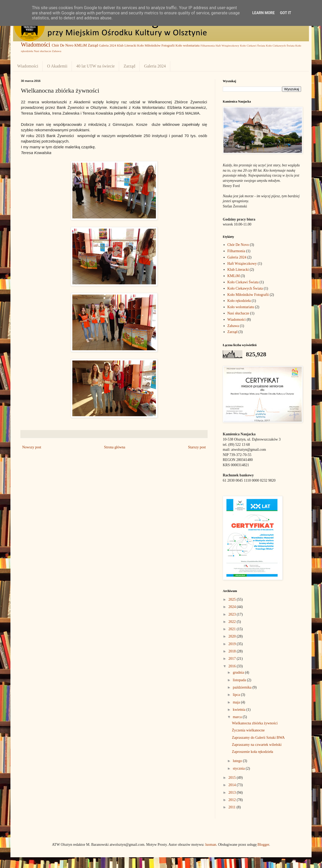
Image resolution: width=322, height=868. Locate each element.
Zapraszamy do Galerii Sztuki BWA (258, 738)
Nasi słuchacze (42, 51)
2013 (233, 793)
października (242, 687)
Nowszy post (32, 447)
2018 (233, 651)
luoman (211, 845)
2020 (233, 636)
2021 (233, 629)
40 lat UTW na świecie (95, 66)
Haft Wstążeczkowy (227, 46)
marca (238, 717)
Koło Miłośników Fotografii (156, 46)
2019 (233, 644)
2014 (233, 785)
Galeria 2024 (108, 46)
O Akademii (57, 66)
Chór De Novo (63, 45)
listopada (240, 680)
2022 (233, 622)
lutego (238, 761)
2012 (233, 800)
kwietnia (239, 710)
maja (237, 702)
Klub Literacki (127, 46)
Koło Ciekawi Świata (253, 46)
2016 (233, 666)
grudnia (239, 672)
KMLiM (81, 45)
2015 (233, 778)
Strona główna (115, 447)
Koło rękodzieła (239, 301)
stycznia (239, 768)
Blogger (263, 845)
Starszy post (197, 447)
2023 (233, 614)
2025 (233, 599)
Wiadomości (36, 45)
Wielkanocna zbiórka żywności (255, 723)
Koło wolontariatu (188, 46)
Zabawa (57, 51)
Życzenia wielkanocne (248, 730)
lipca (237, 695)
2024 (233, 607)
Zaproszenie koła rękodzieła (253, 752)
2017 (233, 659)
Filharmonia (208, 46)
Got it (286, 13)
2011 (233, 807)
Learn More (264, 13)
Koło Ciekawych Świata (280, 46)
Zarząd (93, 45)
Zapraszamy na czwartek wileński (257, 745)
